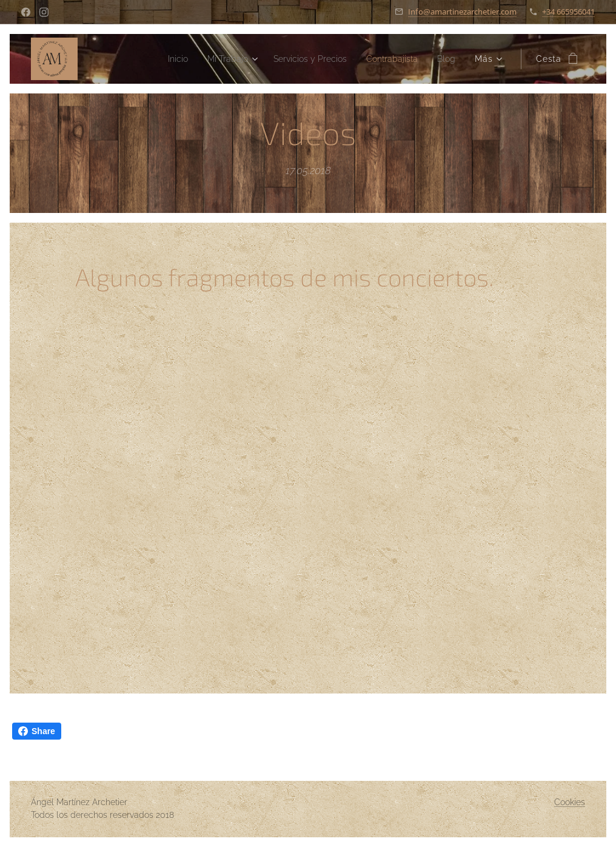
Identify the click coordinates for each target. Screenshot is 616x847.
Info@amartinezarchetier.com (462, 12)
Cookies (570, 802)
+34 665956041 (568, 12)
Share (37, 731)
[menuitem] (154, 59)
